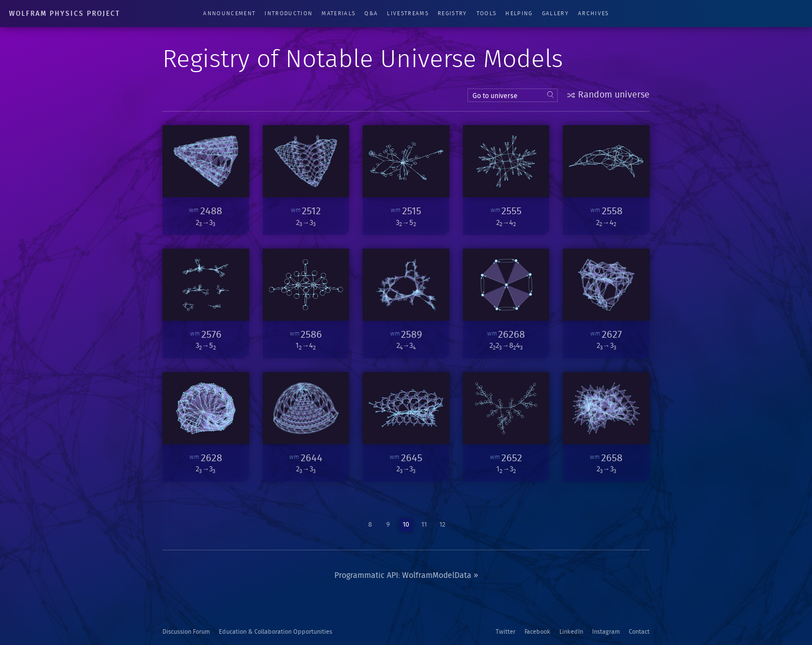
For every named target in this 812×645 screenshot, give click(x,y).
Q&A (371, 14)
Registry (453, 14)
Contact (639, 632)
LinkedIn (571, 632)
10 (406, 524)
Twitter (506, 632)
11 (424, 524)
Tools (487, 14)
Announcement (229, 14)
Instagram (606, 632)
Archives (593, 14)
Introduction (288, 14)
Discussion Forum (186, 632)
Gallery (555, 14)
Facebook (537, 632)
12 (442, 524)
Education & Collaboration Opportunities (275, 632)
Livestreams (408, 14)
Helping (519, 14)
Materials (338, 14)
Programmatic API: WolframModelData (403, 576)
